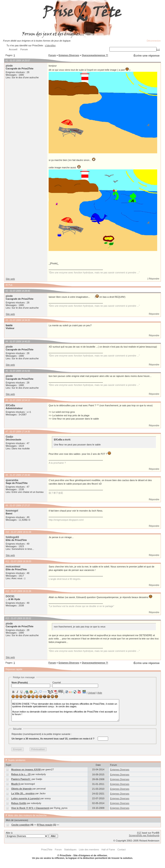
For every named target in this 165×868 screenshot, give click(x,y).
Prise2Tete (47, 850)
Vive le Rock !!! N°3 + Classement (30, 808)
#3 (7, 320)
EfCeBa (10, 405)
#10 (7, 532)
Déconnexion (154, 41)
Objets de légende (22, 789)
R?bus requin (45, 825)
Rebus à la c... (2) (21, 774)
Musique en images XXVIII (26, 769)
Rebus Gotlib (19, 803)
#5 (7, 371)
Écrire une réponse (146, 56)
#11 (7, 561)
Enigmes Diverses (69, 55)
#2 (7, 291)
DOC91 (10, 596)
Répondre (154, 279)
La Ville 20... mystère (23, 793)
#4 (7, 342)
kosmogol (12, 511)
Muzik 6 (16, 784)
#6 (7, 400)
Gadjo (9, 437)
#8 (7, 475)
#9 (7, 506)
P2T (139, 833)
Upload (92, 693)
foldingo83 (12, 537)
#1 (7, 61)
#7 (7, 432)
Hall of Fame (108, 850)
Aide (100, 693)
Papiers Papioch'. (21, 779)
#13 (7, 618)
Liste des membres (89, 850)
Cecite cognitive (21, 825)
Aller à (32, 835)
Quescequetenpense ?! (95, 55)
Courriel (75, 684)
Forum (52, 55)
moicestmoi (13, 567)
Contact (122, 850)
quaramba (12, 480)
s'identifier (50, 45)
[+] (158, 49)
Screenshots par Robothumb (144, 835)
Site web (10, 279)
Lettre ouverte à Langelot (26, 798)
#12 (7, 591)
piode (9, 66)
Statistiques (70, 850)
